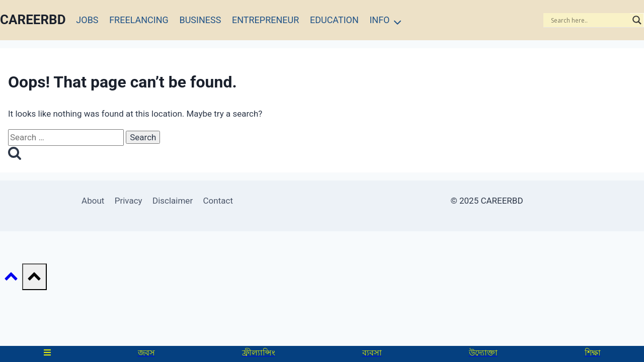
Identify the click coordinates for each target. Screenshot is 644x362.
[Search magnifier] (637, 20)
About (93, 201)
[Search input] (589, 20)
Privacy (129, 201)
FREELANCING (139, 20)
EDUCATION (334, 20)
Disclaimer (173, 201)
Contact (218, 201)
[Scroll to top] (11, 279)
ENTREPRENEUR (265, 20)
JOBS (87, 20)
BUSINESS (200, 20)
